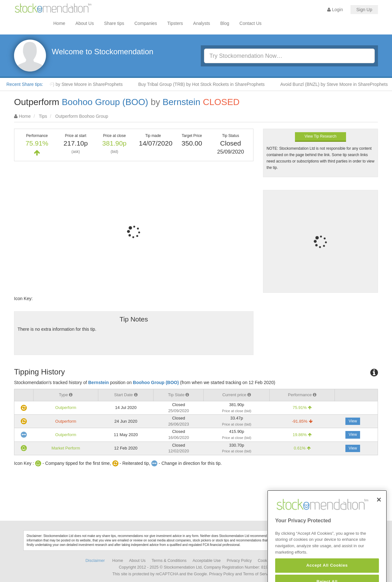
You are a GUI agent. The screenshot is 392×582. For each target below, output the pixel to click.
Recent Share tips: (25, 84)
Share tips (114, 23)
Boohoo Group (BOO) (105, 102)
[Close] (379, 511)
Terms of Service (258, 574)
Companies (146, 23)
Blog (225, 23)
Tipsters (175, 23)
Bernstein (181, 102)
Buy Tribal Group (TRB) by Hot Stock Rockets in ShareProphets (204, 84)
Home (59, 23)
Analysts (202, 23)
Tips (43, 116)
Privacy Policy (239, 561)
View (353, 421)
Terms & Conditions (169, 561)
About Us (85, 23)
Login (335, 10)
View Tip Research (320, 136)
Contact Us (250, 23)
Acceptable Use (207, 561)
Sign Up (364, 10)
